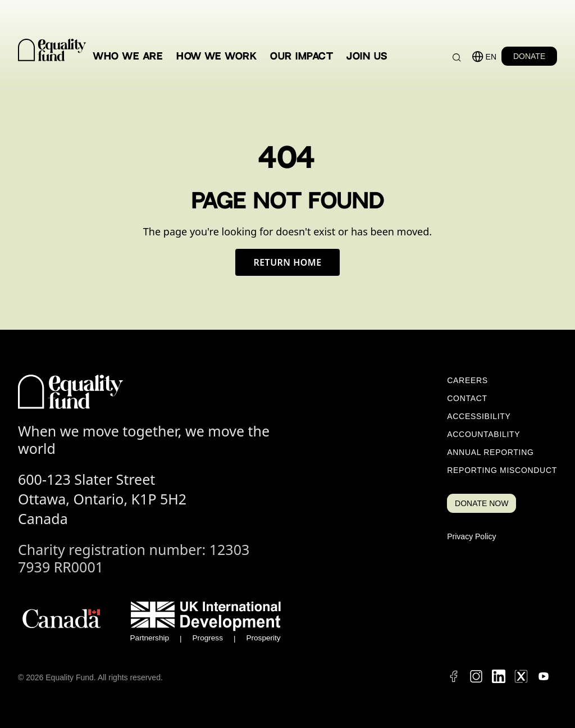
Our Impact (302, 56)
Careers (467, 380)
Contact (467, 398)
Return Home (287, 262)
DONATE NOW (482, 503)
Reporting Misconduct (502, 470)
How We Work (216, 56)
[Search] (457, 58)
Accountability (483, 434)
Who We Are (128, 56)
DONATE (529, 56)
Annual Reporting (490, 452)
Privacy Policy (471, 536)
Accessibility (479, 416)
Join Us (367, 56)
